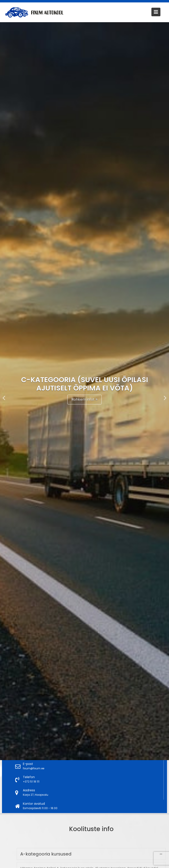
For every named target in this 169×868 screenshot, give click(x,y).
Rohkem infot (84, 399)
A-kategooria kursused (47, 854)
